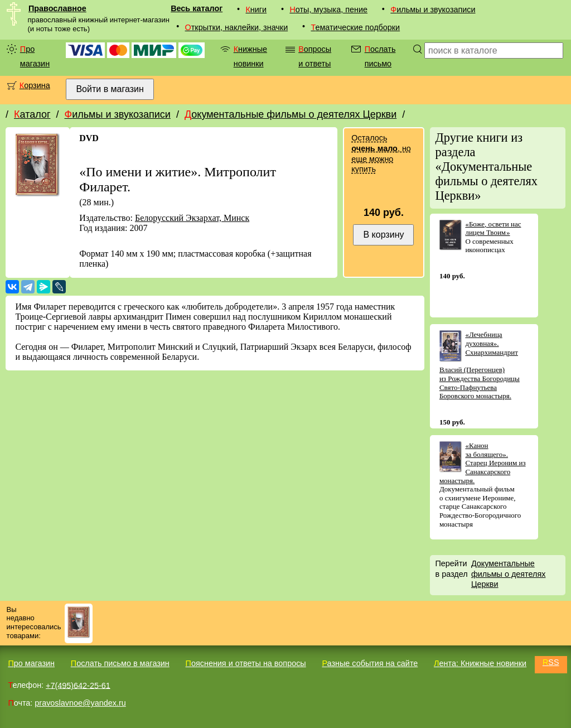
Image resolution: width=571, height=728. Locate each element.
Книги (256, 9)
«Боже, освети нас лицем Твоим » (493, 228)
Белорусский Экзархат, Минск (192, 218)
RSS (551, 662)
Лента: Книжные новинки (480, 663)
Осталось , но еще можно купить (381, 153)
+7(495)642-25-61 (78, 685)
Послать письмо (380, 56)
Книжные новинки (250, 56)
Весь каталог (197, 8)
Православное (57, 8)
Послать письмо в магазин (120, 663)
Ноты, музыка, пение (328, 9)
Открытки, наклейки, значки (237, 27)
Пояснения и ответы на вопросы (246, 663)
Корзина (35, 85)
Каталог (32, 114)
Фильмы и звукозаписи (433, 9)
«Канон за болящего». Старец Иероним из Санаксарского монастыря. (483, 463)
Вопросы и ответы (315, 56)
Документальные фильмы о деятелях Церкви (291, 114)
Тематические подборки (355, 27)
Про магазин (35, 56)
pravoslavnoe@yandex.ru (80, 703)
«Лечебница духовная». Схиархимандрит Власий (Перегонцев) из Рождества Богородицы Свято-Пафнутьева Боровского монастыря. (480, 365)
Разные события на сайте (370, 663)
